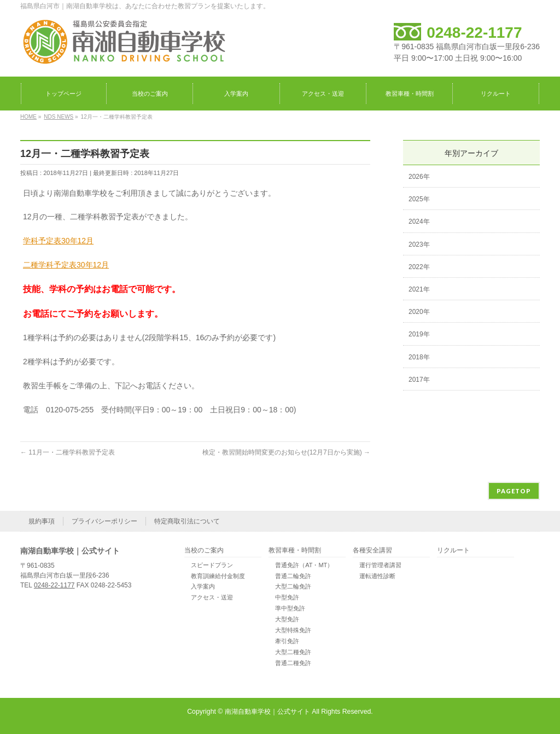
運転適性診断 (377, 576)
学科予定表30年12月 (58, 241)
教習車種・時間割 (295, 550)
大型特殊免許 (293, 630)
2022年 (419, 267)
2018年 (419, 357)
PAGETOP (514, 491)
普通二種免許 (293, 663)
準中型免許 (290, 608)
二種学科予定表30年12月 (66, 265)
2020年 (419, 312)
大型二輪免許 (293, 586)
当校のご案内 (204, 550)
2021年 (419, 289)
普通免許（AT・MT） (304, 565)
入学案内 (203, 586)
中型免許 (287, 597)
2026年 (419, 177)
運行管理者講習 (380, 565)
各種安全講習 (372, 550)
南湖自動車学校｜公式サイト (267, 712)
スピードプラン (212, 565)
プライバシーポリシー (104, 521)
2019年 (419, 334)
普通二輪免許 (293, 576)
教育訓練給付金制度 (218, 576)
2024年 (419, 222)
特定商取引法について (187, 521)
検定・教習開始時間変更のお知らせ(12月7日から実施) (286, 452)
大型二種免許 (293, 652)
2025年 (419, 199)
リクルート (453, 550)
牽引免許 (287, 641)
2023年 (419, 244)
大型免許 (287, 619)
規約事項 (42, 521)
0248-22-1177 (474, 33)
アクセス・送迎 (212, 597)
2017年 (419, 380)
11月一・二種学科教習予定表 (68, 452)
